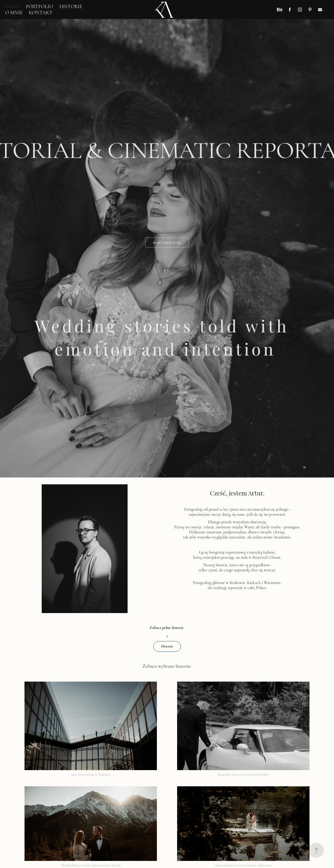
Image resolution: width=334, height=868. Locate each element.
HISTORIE (71, 6)
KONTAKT (41, 13)
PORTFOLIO (39, 6)
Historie (167, 646)
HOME (12, 6)
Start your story (167, 243)
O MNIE (14, 13)
